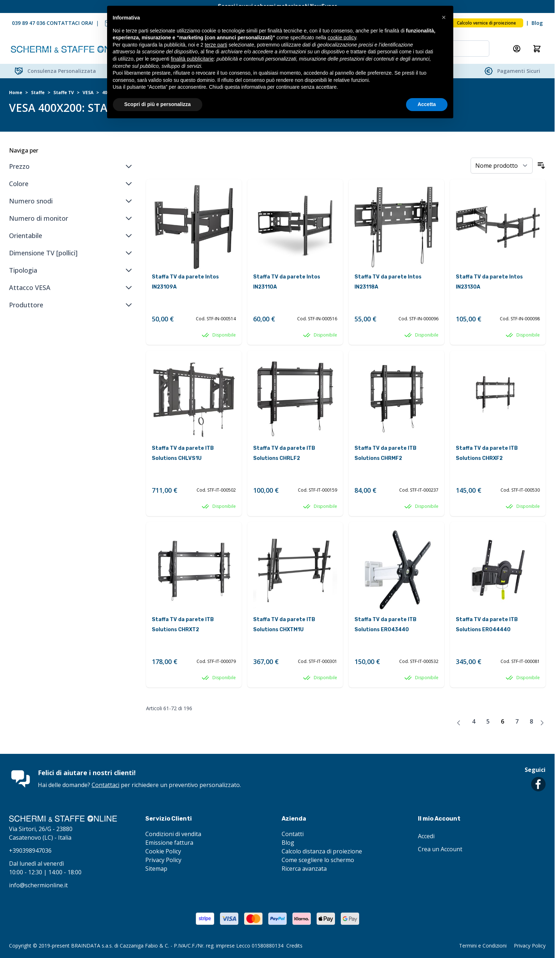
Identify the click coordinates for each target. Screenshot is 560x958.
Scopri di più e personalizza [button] (158, 104)
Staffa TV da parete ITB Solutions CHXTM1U (284, 625)
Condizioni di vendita (173, 834)
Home (16, 93)
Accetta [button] (427, 104)
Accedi (426, 836)
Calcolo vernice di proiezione (486, 23)
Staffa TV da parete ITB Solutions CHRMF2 (385, 453)
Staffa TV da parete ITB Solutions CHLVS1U (183, 453)
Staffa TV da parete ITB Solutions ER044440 (487, 625)
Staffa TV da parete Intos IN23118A (388, 282)
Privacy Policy (163, 860)
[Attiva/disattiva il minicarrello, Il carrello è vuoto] (537, 49)
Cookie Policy (163, 851)
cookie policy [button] (342, 38)
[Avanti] (542, 723)
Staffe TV (64, 93)
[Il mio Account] (517, 49)
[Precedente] (459, 723)
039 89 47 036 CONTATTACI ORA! (52, 23)
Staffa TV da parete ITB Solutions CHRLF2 (284, 453)
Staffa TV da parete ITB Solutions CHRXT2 (183, 625)
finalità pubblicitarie (192, 59)
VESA (88, 93)
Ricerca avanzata (304, 869)
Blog (537, 23)
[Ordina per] (502, 166)
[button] (444, 17)
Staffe (38, 93)
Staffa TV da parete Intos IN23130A (489, 282)
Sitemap (156, 869)
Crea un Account (440, 849)
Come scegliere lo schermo (318, 860)
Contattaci (105, 785)
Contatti (293, 834)
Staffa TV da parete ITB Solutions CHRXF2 (487, 453)
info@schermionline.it (38, 885)
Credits (294, 946)
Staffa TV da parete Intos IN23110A (287, 282)
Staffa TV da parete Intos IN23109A (185, 282)
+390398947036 (30, 851)
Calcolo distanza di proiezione (322, 851)
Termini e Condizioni (483, 946)
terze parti (216, 45)
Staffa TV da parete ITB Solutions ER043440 (385, 625)
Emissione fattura (169, 843)
